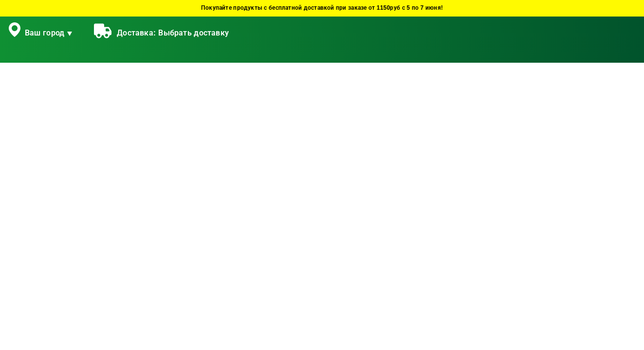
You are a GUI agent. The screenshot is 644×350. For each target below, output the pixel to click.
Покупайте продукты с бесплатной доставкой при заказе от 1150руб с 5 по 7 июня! (322, 8)
